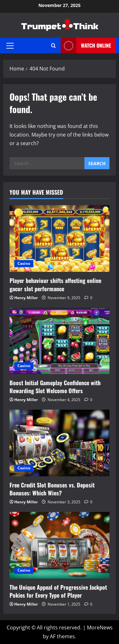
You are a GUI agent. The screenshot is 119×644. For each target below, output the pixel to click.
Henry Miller (26, 298)
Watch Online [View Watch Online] (86, 46)
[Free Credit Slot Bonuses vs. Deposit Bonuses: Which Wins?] (60, 443)
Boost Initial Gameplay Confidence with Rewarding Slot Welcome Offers (55, 387)
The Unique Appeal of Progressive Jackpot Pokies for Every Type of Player (58, 591)
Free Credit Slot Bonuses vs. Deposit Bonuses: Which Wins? (52, 489)
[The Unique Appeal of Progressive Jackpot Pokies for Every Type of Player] (60, 545)
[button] (10, 46)
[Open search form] (53, 46)
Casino (24, 263)
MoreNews (100, 627)
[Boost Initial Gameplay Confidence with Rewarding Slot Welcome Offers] (60, 341)
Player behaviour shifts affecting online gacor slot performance (55, 284)
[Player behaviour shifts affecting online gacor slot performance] (60, 238)
